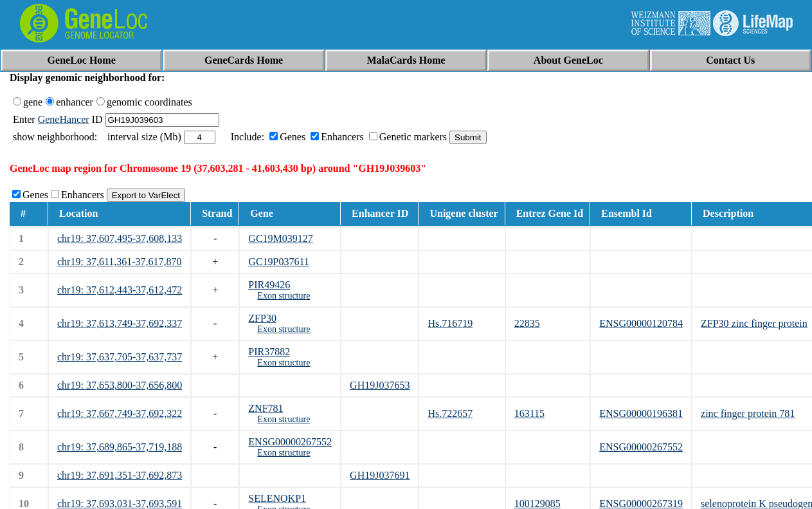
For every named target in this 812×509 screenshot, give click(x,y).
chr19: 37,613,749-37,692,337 (120, 323)
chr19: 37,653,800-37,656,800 (120, 385)
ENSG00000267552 (290, 442)
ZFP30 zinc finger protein (754, 323)
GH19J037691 (380, 475)
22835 (527, 323)
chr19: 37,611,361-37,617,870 (120, 262)
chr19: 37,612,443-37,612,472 (120, 290)
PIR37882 (269, 352)
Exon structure (284, 296)
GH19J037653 (380, 385)
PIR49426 (269, 285)
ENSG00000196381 (641, 413)
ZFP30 (262, 318)
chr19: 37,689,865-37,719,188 (120, 447)
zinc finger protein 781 (748, 413)
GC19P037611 (279, 262)
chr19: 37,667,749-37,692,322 (120, 413)
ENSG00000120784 (641, 323)
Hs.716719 (450, 323)
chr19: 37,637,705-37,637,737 (120, 357)
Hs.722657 (450, 413)
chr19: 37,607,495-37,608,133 (120, 238)
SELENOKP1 (277, 498)
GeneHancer (64, 119)
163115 (529, 413)
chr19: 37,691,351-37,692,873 (120, 475)
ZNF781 (266, 408)
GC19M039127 (280, 238)
